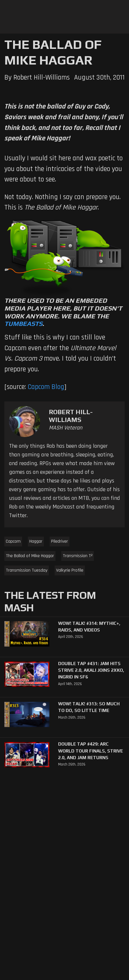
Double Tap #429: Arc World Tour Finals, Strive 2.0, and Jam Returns (91, 751)
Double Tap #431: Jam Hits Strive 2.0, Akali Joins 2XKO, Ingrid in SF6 (91, 670)
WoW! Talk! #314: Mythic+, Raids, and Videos (89, 626)
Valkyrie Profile (70, 570)
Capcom (13, 541)
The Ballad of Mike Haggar (30, 556)
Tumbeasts (23, 324)
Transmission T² (78, 556)
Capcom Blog (46, 387)
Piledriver (60, 541)
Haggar (36, 541)
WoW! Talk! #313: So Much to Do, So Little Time (89, 707)
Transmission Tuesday (27, 570)
